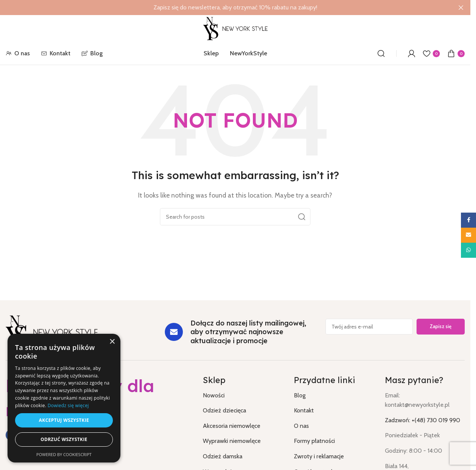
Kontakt (304, 410)
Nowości (214, 395)
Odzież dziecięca (224, 410)
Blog (300, 395)
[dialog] (64, 398)
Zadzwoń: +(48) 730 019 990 (423, 420)
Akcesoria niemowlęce (232, 426)
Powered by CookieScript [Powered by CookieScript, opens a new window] (64, 454)
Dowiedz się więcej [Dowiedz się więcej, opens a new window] (68, 405)
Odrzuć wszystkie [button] (64, 439)
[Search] (381, 53)
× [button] (112, 342)
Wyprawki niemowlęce (232, 441)
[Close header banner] (461, 8)
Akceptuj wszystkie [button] (64, 420)
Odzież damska (223, 456)
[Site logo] (235, 28)
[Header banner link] (235, 8)
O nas (301, 426)
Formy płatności (314, 441)
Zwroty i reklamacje (319, 456)
